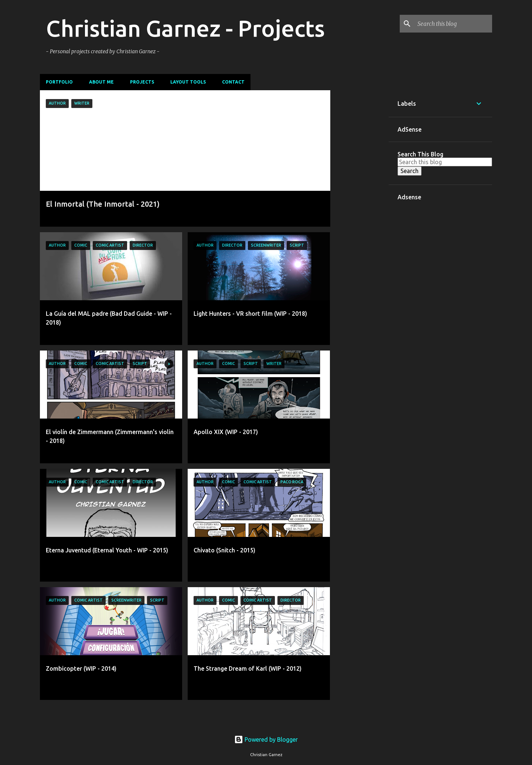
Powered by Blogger (266, 739)
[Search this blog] (453, 24)
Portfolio (59, 82)
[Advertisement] (359, 201)
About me (101, 82)
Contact (233, 82)
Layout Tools (188, 82)
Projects (142, 82)
